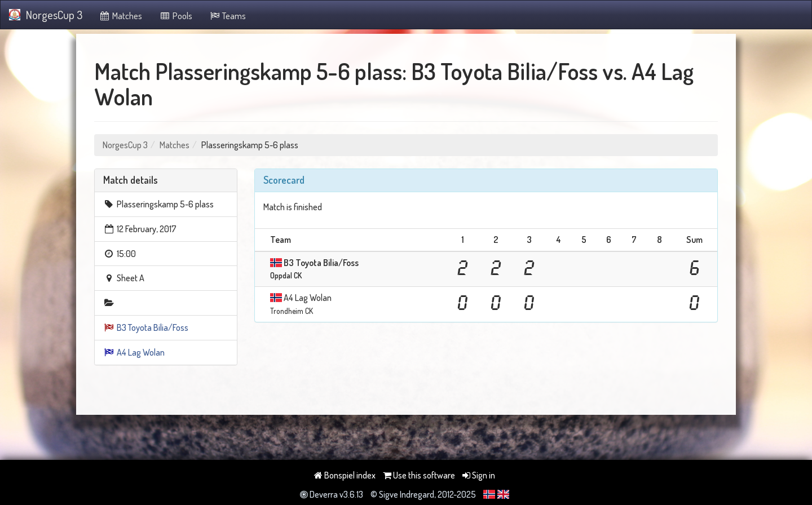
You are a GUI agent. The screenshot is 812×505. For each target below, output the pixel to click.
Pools (176, 16)
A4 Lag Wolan (141, 352)
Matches (121, 16)
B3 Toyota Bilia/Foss (153, 327)
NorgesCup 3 (46, 15)
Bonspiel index (345, 475)
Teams (228, 16)
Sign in (479, 475)
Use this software (419, 475)
